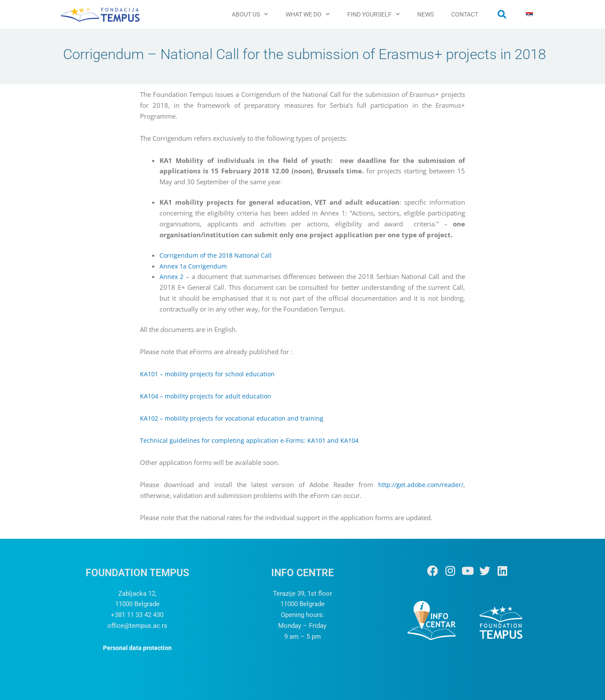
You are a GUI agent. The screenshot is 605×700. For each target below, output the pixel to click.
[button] (502, 14)
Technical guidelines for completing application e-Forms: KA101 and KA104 (252, 440)
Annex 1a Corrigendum (194, 266)
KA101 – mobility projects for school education (210, 374)
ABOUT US (250, 14)
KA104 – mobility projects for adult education (208, 396)
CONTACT (465, 14)
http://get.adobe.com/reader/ (419, 484)
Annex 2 (172, 276)
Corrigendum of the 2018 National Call (217, 255)
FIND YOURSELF (374, 14)
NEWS (425, 14)
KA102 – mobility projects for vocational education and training (234, 418)
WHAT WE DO (308, 14)
